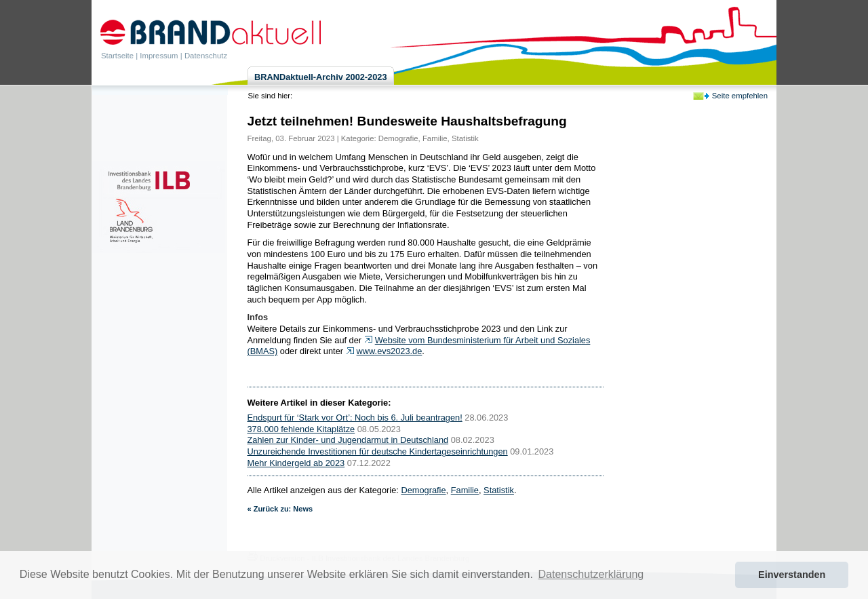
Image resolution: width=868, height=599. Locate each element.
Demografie (398, 138)
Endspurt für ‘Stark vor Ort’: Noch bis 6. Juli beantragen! (355, 418)
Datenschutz (206, 56)
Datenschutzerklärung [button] (591, 574)
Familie (435, 138)
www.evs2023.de (390, 351)
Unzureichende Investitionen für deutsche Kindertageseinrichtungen (378, 451)
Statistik (465, 138)
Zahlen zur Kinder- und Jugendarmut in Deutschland (348, 440)
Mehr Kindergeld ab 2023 (296, 463)
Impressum (159, 56)
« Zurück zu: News (280, 509)
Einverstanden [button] (792, 575)
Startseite (117, 56)
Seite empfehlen (740, 96)
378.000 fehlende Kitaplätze (301, 429)
